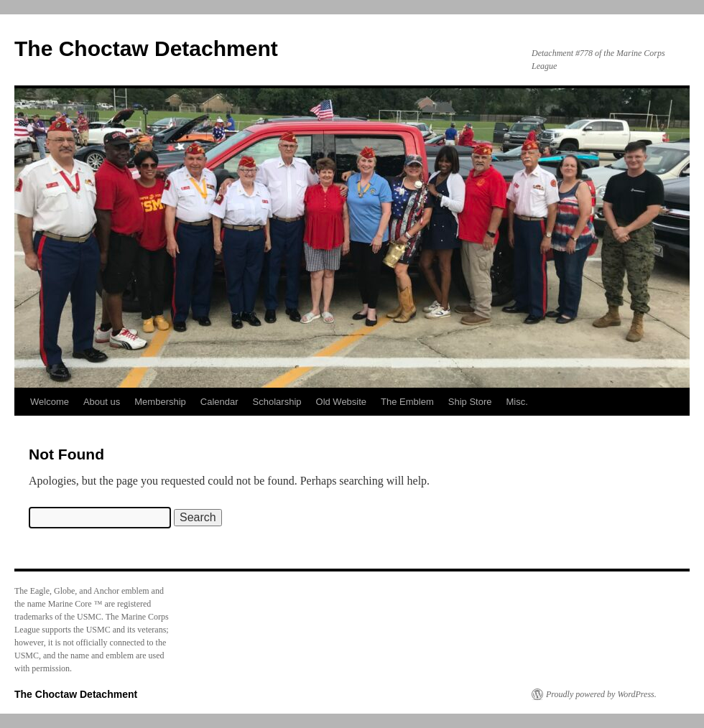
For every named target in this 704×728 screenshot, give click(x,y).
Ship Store (470, 402)
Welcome (50, 402)
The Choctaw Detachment (146, 48)
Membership (160, 402)
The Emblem (407, 402)
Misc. (517, 402)
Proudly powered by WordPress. (601, 694)
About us (102, 402)
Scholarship (277, 402)
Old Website (342, 402)
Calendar (219, 402)
